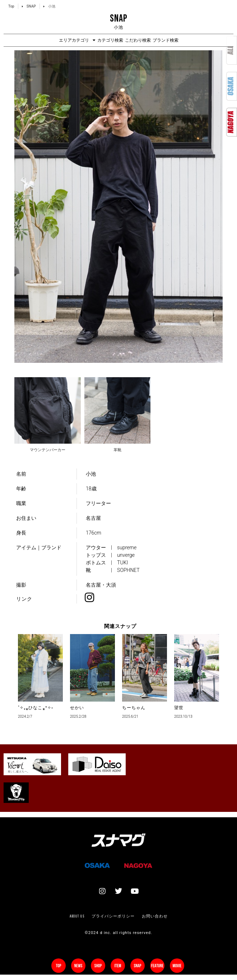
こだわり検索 (138, 40)
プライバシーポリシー (113, 916)
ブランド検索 (166, 40)
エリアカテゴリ (77, 40)
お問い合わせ (155, 916)
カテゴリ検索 (110, 40)
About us (77, 916)
